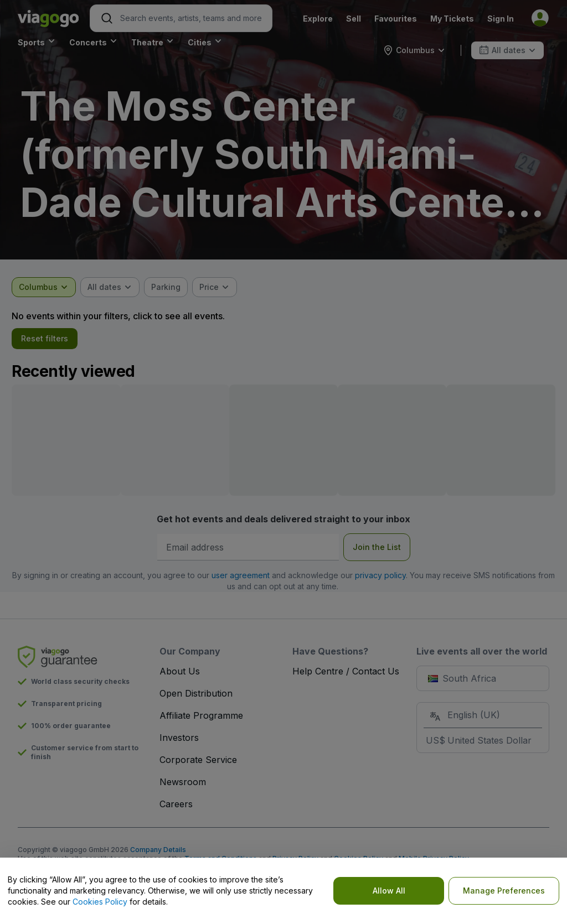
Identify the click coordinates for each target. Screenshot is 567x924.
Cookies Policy (100, 902)
